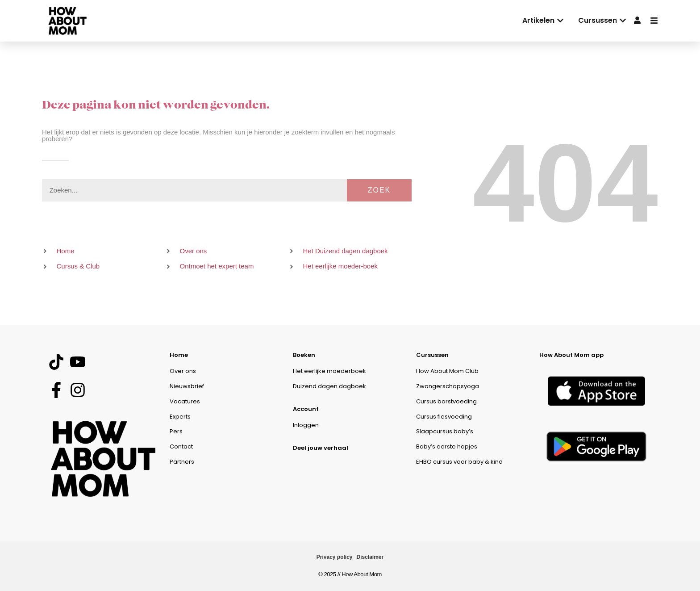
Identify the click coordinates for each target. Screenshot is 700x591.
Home (179, 355)
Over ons (183, 371)
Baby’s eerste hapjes (447, 446)
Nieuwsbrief (187, 386)
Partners (182, 462)
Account (306, 409)
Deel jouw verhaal (321, 448)
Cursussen (432, 355)
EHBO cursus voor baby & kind (459, 462)
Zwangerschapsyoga (448, 386)
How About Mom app (571, 355)
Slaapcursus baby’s (445, 431)
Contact (181, 446)
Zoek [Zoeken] (379, 190)
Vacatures (185, 401)
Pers (176, 431)
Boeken (304, 355)
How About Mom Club (447, 371)
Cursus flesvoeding (444, 417)
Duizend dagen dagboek (329, 386)
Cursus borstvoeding (446, 401)
